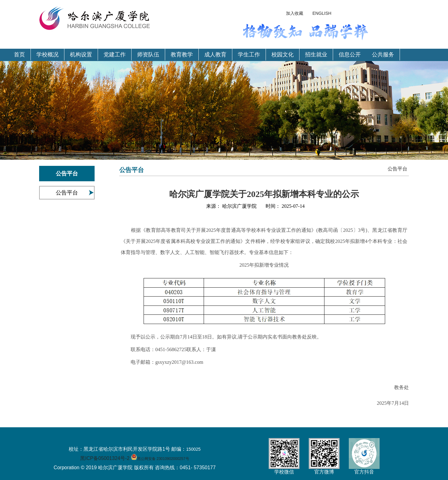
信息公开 (350, 55)
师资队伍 (148, 55)
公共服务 (383, 55)
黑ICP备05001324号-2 (105, 458)
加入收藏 (295, 13)
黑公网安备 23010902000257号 (163, 459)
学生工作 (249, 55)
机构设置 (81, 55)
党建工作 (115, 55)
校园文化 (283, 55)
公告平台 (67, 193)
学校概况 (47, 55)
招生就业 (316, 55)
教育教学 (182, 55)
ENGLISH (322, 13)
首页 (19, 55)
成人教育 (215, 55)
